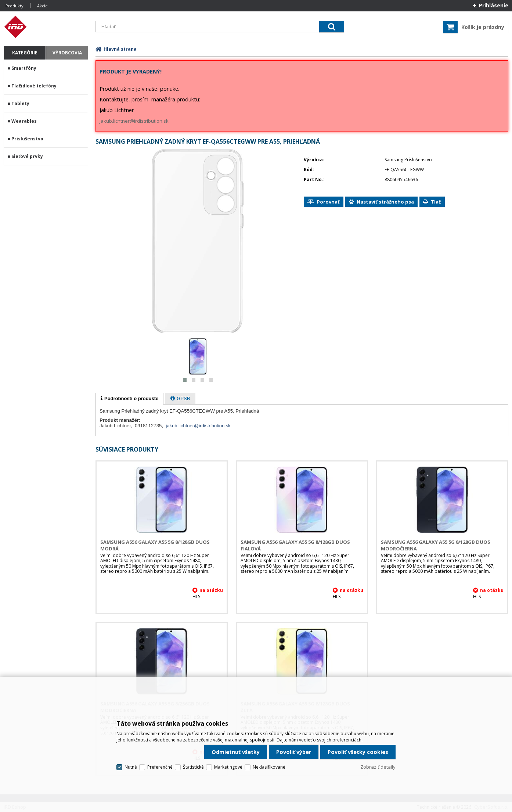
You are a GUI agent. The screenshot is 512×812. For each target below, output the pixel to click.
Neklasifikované (269, 767)
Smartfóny (24, 68)
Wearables (24, 121)
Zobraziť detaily (378, 767)
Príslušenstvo (27, 139)
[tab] (129, 399)
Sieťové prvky (27, 156)
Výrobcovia (67, 53)
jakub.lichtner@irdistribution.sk (134, 121)
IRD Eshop (46, 27)
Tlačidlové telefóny (34, 86)
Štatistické (193, 767)
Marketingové (228, 767)
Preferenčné (160, 767)
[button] (185, 380)
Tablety (20, 103)
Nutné (131, 767)
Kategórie (25, 53)
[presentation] (129, 399)
